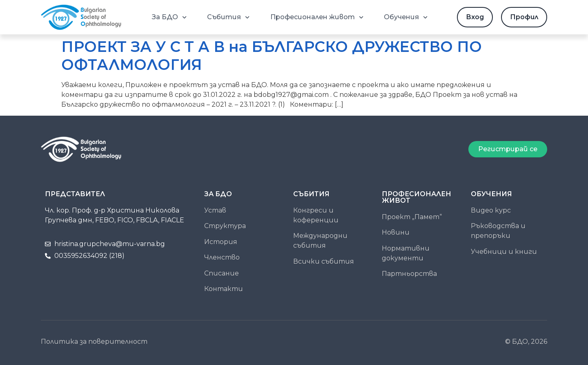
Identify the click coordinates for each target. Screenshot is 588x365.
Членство (222, 257)
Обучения (406, 17)
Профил (524, 17)
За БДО (169, 17)
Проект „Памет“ (412, 217)
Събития (228, 17)
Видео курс (491, 210)
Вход (475, 17)
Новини (396, 232)
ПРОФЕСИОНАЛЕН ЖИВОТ (416, 197)
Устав (215, 210)
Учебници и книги (504, 252)
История (221, 242)
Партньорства (409, 274)
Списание (222, 273)
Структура (225, 226)
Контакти (224, 289)
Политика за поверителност (94, 341)
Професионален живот (317, 17)
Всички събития (324, 261)
